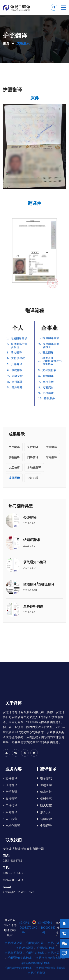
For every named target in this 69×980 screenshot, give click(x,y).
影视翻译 (14, 457)
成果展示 (14, 478)
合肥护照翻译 (36, 973)
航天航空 (46, 805)
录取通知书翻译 (35, 562)
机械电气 (46, 799)
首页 (6, 43)
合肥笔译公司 (13, 943)
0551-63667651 (13, 861)
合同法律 (46, 819)
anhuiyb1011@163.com (19, 892)
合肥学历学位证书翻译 (50, 968)
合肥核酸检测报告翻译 (35, 963)
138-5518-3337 (13, 873)
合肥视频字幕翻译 (20, 958)
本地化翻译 (34, 467)
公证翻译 (30, 518)
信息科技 (46, 792)
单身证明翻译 (33, 607)
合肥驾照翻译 (13, 953)
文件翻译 (14, 447)
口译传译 (33, 457)
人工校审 (14, 467)
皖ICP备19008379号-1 (25, 928)
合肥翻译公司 (35, 943)
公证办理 (33, 478)
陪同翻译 (51, 457)
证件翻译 (33, 447)
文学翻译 (51, 447)
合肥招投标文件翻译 (18, 968)
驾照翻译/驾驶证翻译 (39, 584)
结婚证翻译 (31, 540)
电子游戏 (46, 778)
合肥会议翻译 (24, 948)
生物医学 (46, 785)
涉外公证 (46, 812)
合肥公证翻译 (35, 953)
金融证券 (46, 826)
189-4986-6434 (13, 880)
